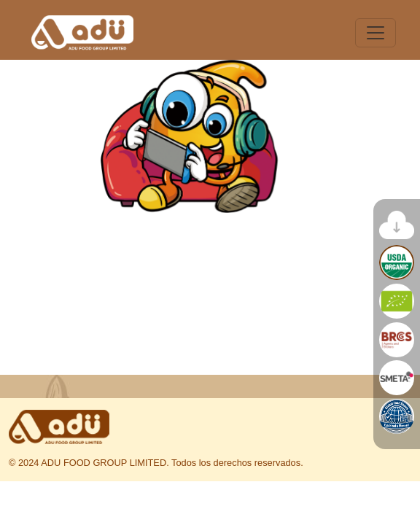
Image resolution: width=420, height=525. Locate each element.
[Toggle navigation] (376, 33)
